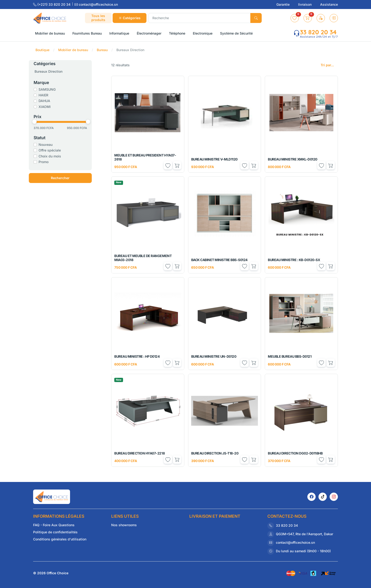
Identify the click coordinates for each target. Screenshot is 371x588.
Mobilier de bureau (73, 50)
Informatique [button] (119, 33)
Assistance (329, 4)
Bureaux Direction (56, 71)
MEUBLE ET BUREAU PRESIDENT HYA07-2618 (145, 157)
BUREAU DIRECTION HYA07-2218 (139, 453)
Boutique (42, 50)
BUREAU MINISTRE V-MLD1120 (214, 159)
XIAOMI (52, 107)
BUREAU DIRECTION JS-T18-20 (215, 453)
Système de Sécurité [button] (236, 33)
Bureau (102, 50)
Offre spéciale (57, 150)
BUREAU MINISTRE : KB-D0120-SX (294, 260)
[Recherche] (199, 18)
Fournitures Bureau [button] (87, 33)
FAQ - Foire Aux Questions (54, 525)
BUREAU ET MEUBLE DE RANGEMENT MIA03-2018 (143, 258)
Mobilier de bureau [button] (50, 33)
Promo (51, 162)
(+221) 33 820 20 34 (52, 4)
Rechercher (68, 178)
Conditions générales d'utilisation (60, 539)
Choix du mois (57, 156)
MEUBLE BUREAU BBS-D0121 (290, 356)
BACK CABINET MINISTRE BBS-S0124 (219, 260)
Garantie (283, 4)
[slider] (42, 122)
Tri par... (327, 65)
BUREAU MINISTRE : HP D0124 (137, 356)
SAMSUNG (54, 89)
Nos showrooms (124, 525)
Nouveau (53, 145)
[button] (295, 18)
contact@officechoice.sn (96, 4)
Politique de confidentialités (55, 532)
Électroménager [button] (149, 33)
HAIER (51, 95)
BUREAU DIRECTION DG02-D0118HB (295, 453)
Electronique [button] (203, 33)
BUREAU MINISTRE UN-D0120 (214, 356)
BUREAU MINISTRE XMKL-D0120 (293, 159)
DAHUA (51, 101)
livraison (305, 4)
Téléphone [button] (177, 33)
